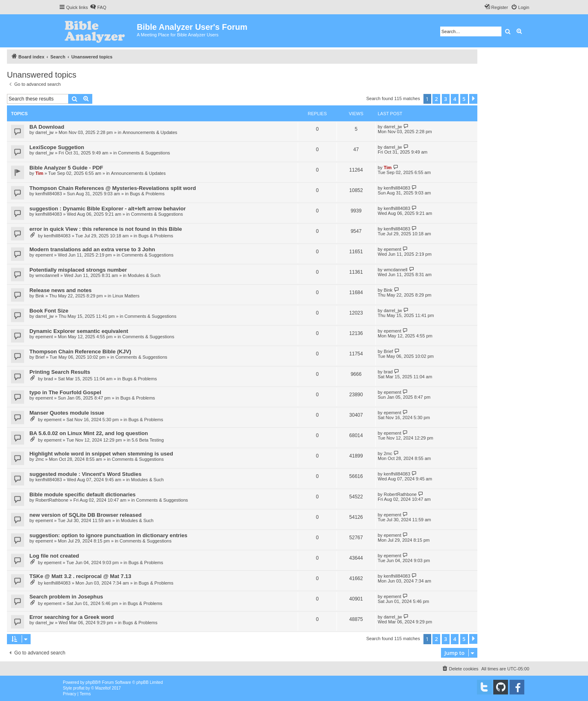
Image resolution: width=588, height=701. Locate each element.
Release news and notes (60, 290)
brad (49, 379)
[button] (473, 99)
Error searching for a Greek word (72, 617)
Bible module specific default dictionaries (82, 494)
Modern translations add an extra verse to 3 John (92, 249)
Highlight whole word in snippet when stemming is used (101, 454)
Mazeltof (103, 688)
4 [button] (455, 99)
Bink (40, 296)
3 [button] (446, 99)
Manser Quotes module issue (67, 413)
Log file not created (54, 556)
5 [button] (464, 99)
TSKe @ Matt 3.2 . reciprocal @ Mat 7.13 (80, 576)
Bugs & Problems (147, 194)
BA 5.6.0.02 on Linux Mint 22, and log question (89, 433)
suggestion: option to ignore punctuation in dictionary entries (108, 535)
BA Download (47, 127)
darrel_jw (45, 132)
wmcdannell (47, 275)
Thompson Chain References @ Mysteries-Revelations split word (113, 188)
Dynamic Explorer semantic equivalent (79, 331)
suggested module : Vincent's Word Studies (86, 474)
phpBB (92, 682)
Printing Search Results (60, 372)
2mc (40, 459)
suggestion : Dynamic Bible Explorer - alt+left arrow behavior (108, 209)
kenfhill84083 (49, 194)
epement (44, 255)
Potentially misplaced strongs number (78, 270)
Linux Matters (126, 296)
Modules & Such (144, 275)
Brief (40, 357)
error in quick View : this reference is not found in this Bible (106, 229)
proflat (79, 688)
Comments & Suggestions (144, 153)
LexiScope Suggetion (57, 147)
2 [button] (436, 99)
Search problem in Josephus (66, 597)
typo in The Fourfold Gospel (65, 392)
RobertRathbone (52, 500)
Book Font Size (49, 311)
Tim (39, 173)
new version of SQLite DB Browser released (86, 515)
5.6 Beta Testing (148, 440)
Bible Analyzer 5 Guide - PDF (66, 168)
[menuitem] (98, 7)
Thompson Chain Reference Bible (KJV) (80, 352)
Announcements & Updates (150, 132)
